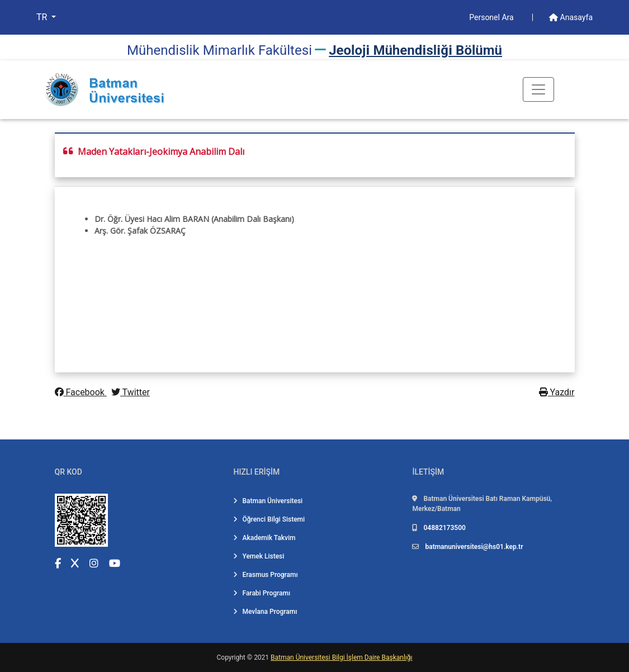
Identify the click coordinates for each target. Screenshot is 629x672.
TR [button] (43, 17)
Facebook (81, 392)
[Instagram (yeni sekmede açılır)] (94, 563)
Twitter (131, 392)
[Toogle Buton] (538, 89)
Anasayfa (571, 17)
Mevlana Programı (265, 612)
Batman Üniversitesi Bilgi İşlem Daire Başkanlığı (341, 657)
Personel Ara (492, 17)
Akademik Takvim (264, 538)
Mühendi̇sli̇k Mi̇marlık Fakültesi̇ (219, 50)
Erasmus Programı (265, 575)
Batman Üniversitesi (268, 501)
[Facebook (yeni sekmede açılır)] (58, 563)
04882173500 (444, 528)
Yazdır (557, 392)
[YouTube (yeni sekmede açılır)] (115, 563)
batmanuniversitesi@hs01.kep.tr (474, 547)
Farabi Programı (262, 593)
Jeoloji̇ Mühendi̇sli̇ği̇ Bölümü (415, 50)
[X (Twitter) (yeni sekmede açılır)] (75, 563)
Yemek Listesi (259, 556)
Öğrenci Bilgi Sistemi (269, 519)
